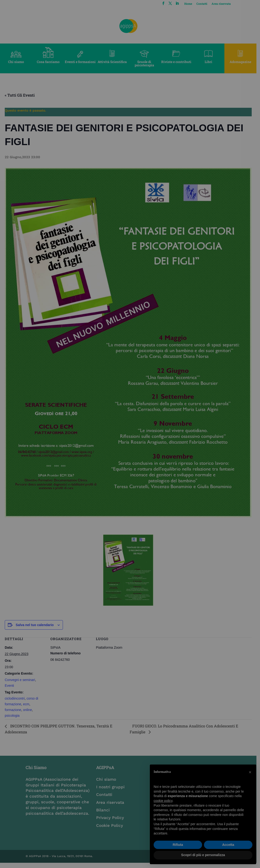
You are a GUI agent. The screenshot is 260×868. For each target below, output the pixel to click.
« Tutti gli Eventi (20, 95)
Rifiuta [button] (178, 845)
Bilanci (104, 815)
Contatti (205, 4)
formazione (13, 715)
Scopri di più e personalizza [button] (203, 855)
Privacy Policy (111, 823)
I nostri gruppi (112, 792)
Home (191, 4)
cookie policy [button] (163, 801)
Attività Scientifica (114, 62)
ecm (26, 709)
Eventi (9, 691)
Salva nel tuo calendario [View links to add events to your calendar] (35, 630)
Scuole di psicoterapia (146, 63)
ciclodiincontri (15, 703)
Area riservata (225, 4)
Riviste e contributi (179, 62)
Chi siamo (16, 62)
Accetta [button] (228, 845)
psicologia (12, 721)
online (27, 715)
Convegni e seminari (20, 685)
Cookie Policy (111, 830)
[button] (250, 772)
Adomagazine (244, 62)
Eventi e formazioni (81, 62)
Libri (211, 62)
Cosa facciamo (49, 62)
